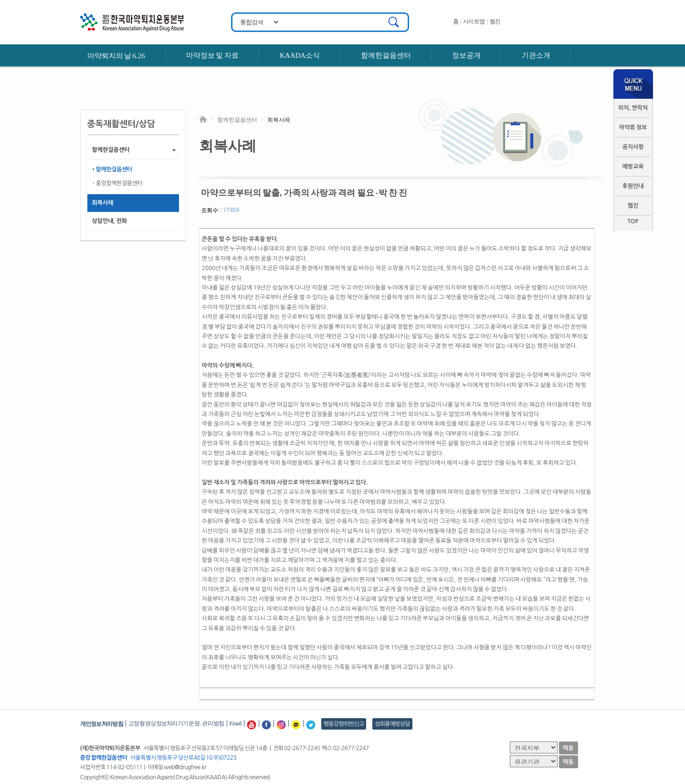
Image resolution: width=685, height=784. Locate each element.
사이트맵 (474, 21)
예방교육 (633, 167)
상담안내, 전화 (110, 221)
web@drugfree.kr (185, 767)
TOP (633, 221)
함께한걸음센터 (386, 55)
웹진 (495, 21)
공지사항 (633, 147)
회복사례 (103, 203)
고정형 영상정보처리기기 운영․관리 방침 (176, 723)
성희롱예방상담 (392, 724)
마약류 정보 (633, 127)
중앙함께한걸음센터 (119, 183)
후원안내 (200, 77)
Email (236, 723)
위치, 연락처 (633, 108)
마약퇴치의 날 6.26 (116, 56)
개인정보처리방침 (102, 724)
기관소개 (536, 55)
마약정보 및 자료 (212, 55)
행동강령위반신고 (344, 724)
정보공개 (466, 55)
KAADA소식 (300, 55)
